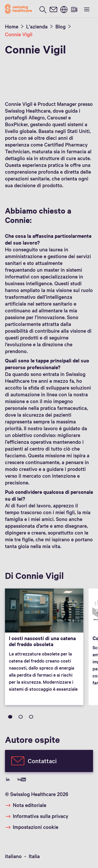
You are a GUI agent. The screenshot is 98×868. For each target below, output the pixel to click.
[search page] (43, 9)
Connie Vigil (19, 34)
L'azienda (37, 26)
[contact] (53, 9)
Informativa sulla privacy (41, 816)
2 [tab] (21, 717)
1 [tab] (10, 717)
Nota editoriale (30, 805)
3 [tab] (31, 717)
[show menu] (86, 9)
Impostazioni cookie (36, 827)
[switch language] (64, 9)
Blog (60, 26)
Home (12, 26)
